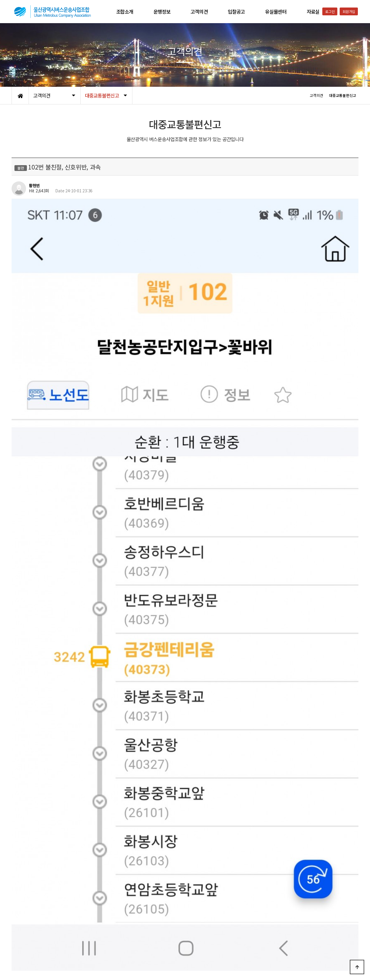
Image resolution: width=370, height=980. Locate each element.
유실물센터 (276, 12)
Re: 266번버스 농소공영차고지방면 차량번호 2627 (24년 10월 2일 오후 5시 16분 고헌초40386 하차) (121, 868)
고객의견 (199, 12)
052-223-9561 (291, 961)
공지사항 (74, 935)
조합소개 (125, 12)
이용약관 (54, 935)
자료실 (313, 12)
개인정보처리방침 (26, 935)
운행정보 (162, 12)
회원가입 (349, 11)
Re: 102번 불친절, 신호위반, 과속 (64, 883)
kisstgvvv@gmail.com (91, 797)
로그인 (330, 11)
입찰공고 (236, 12)
